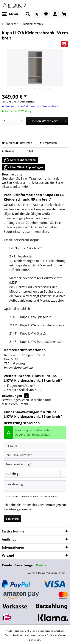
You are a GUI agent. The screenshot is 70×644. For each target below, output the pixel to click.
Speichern (12, 519)
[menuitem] (10, 14)
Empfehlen (48, 143)
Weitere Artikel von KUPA (23, 390)
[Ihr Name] (35, 445)
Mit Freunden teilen (20, 160)
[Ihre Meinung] (35, 486)
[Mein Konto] (55, 14)
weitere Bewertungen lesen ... (48, 573)
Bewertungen (12, 396)
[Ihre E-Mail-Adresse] (35, 455)
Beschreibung (12, 174)
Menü (10, 14)
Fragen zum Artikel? (19, 386)
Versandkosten (28, 635)
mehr (24, 187)
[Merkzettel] (46, 14)
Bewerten (24, 143)
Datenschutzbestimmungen (41, 505)
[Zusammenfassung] (35, 464)
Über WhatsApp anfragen (24, 167)
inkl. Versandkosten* (24, 102)
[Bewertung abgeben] (35, 474)
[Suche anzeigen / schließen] (27, 14)
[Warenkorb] (64, 14)
